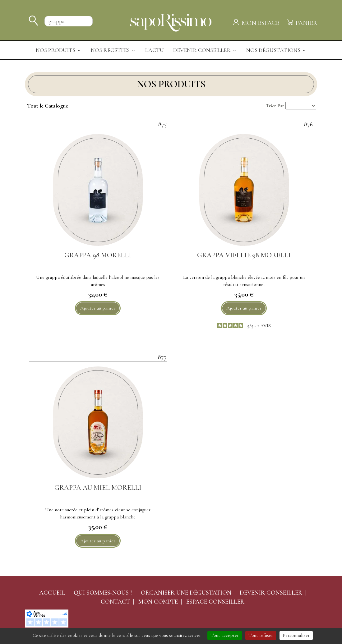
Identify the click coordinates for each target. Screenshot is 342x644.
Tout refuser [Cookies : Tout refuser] (261, 635)
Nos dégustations (276, 50)
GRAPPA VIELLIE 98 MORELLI (244, 255)
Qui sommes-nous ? (103, 593)
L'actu (155, 50)
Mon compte (158, 602)
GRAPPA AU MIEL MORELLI (98, 488)
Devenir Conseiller (205, 50)
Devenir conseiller (271, 593)
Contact (115, 602)
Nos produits (59, 50)
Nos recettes (113, 50)
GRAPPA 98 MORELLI (98, 255)
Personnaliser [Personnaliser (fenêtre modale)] (296, 635)
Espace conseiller (215, 602)
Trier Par (275, 106)
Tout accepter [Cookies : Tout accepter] (225, 635)
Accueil (52, 593)
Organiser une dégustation (186, 593)
